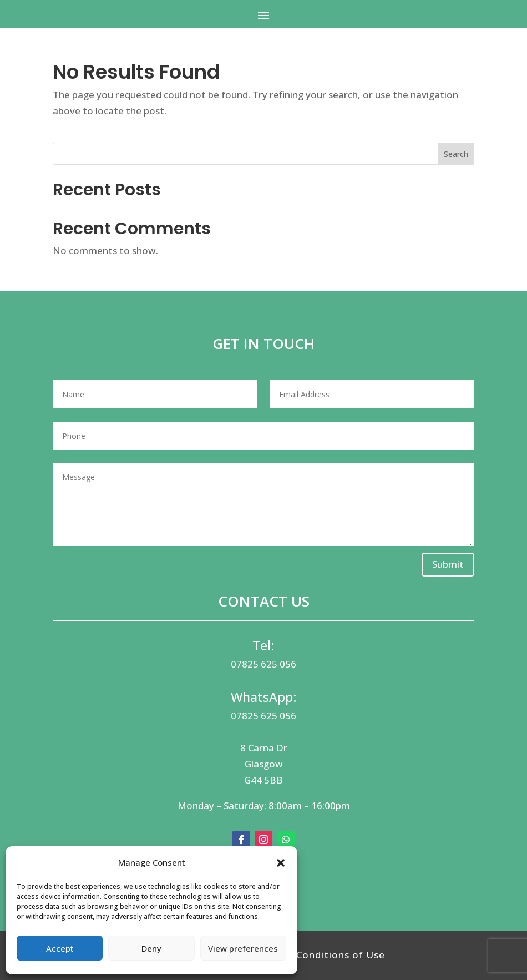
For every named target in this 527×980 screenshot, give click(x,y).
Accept (60, 948)
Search (456, 154)
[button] (281, 863)
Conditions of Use (341, 955)
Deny (151, 948)
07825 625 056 (263, 664)
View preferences (243, 948)
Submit (448, 564)
